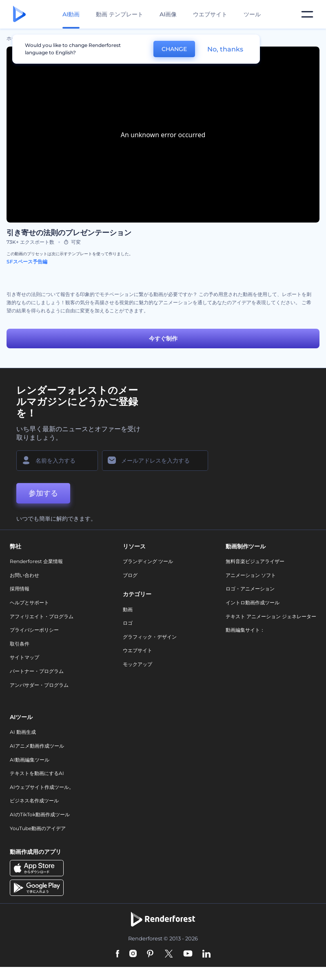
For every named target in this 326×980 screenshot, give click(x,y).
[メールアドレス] (155, 461)
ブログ (130, 575)
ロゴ (128, 623)
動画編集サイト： (245, 630)
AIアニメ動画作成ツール (37, 746)
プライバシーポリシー (34, 630)
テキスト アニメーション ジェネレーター (271, 616)
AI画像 (168, 14)
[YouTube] (188, 954)
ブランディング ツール (148, 561)
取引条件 (20, 644)
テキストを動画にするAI (37, 773)
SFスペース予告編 (27, 262)
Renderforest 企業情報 (36, 561)
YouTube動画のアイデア (38, 828)
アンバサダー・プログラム (39, 685)
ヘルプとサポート (29, 602)
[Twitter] (169, 954)
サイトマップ (24, 657)
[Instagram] (133, 954)
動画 (128, 609)
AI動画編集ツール (30, 760)
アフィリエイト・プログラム (42, 616)
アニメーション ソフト (251, 575)
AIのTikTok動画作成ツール (40, 814)
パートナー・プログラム (37, 671)
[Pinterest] (150, 954)
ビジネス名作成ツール (34, 801)
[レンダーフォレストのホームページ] (19, 14)
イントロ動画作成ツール (253, 602)
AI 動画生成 (23, 732)
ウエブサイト (210, 14)
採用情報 (20, 589)
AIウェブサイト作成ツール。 (42, 787)
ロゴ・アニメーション (250, 589)
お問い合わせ (24, 575)
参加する (43, 493)
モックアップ (137, 664)
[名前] (57, 461)
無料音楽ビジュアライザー (255, 561)
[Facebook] (118, 954)
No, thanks (225, 49)
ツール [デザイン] (252, 14)
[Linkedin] (206, 954)
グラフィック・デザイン (150, 637)
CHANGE (174, 49)
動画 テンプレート (120, 14)
